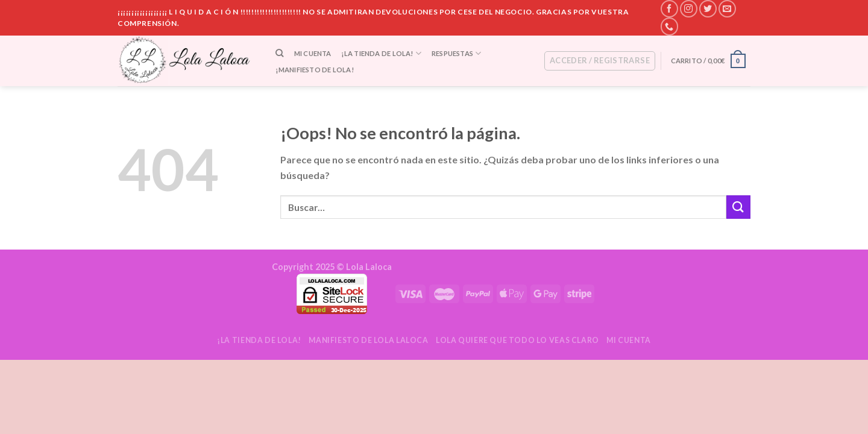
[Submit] (738, 207)
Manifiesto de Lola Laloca (368, 340)
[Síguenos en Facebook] (669, 9)
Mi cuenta (313, 53)
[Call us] (669, 26)
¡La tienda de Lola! (381, 53)
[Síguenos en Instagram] (689, 9)
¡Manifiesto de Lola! (314, 70)
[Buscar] (280, 53)
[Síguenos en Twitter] (708, 9)
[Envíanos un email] (727, 9)
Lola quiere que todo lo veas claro (517, 340)
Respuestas (457, 53)
